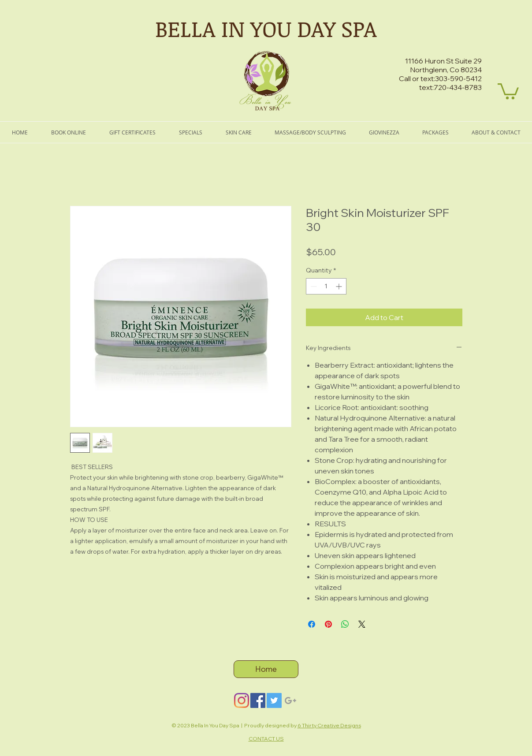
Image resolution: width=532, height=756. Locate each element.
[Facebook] (258, 700)
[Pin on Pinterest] (328, 624)
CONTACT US (266, 739)
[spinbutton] (326, 286)
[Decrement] (313, 286)
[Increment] (340, 286)
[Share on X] (362, 624)
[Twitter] (274, 700)
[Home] (266, 669)
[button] (508, 90)
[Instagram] (242, 700)
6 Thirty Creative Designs (329, 725)
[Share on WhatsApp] (345, 624)
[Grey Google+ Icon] (290, 700)
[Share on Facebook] (312, 624)
